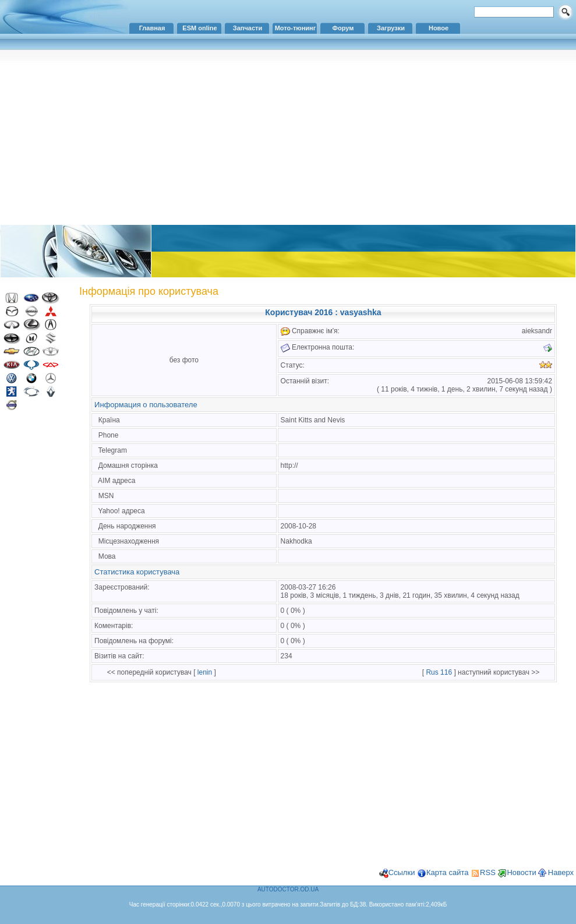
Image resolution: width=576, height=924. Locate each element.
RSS (488, 872)
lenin (205, 672)
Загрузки (391, 28)
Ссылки (402, 872)
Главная (152, 28)
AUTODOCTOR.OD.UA (288, 889)
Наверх (561, 872)
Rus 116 (439, 672)
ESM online (199, 28)
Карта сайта (447, 872)
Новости (521, 872)
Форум (343, 28)
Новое (439, 28)
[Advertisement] (288, 137)
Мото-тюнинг (296, 28)
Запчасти (248, 28)
